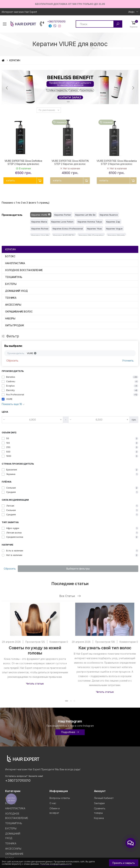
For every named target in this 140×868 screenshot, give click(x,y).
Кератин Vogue (114, 229)
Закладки (99, 803)
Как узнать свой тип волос (105, 648)
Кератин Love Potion (62, 222)
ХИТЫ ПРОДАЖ (14, 325)
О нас (53, 803)
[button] (134, 24)
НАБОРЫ (10, 318)
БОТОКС (10, 256)
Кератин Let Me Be (85, 215)
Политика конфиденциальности (56, 864)
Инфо (131, 12)
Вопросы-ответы (60, 798)
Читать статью (35, 684)
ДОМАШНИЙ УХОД (16, 291)
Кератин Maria (39, 222)
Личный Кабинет (104, 798)
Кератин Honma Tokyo (90, 222)
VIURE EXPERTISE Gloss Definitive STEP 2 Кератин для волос (23, 162)
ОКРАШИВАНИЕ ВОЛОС (19, 312)
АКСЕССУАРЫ (13, 305)
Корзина (99, 818)
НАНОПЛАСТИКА (15, 263)
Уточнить (128, 361)
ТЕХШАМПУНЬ (14, 277)
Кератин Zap (113, 222)
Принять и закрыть (124, 863)
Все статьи (70, 596)
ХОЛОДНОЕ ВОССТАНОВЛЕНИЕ (24, 270)
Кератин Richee (40, 229)
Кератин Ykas (94, 229)
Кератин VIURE (39, 215)
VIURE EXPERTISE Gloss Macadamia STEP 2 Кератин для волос (117, 162)
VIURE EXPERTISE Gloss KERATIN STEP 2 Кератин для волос (70, 162)
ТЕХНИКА (11, 298)
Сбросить (12, 361)
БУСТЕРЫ (11, 284)
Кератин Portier (63, 215)
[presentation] (7, 88)
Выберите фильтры (78, 569)
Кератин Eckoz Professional (68, 229)
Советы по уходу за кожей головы (35, 650)
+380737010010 (56, 22)
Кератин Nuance (109, 215)
